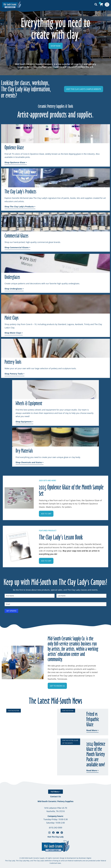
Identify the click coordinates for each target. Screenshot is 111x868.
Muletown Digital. (85, 858)
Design (62, 858)
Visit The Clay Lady (55, 837)
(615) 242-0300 (56, 828)
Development (71, 858)
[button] (46, 514)
